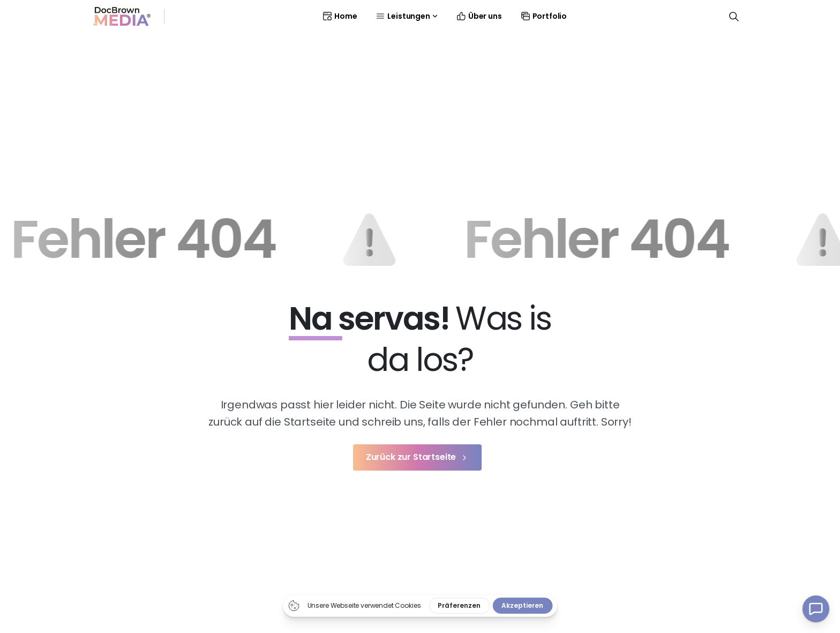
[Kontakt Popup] (816, 609)
